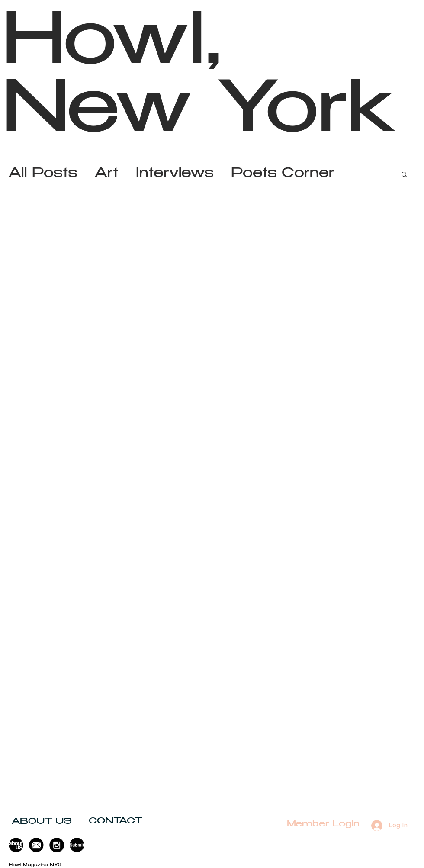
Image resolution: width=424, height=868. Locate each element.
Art (107, 174)
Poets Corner (283, 174)
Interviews (175, 174)
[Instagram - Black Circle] (57, 845)
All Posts (43, 174)
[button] (404, 175)
